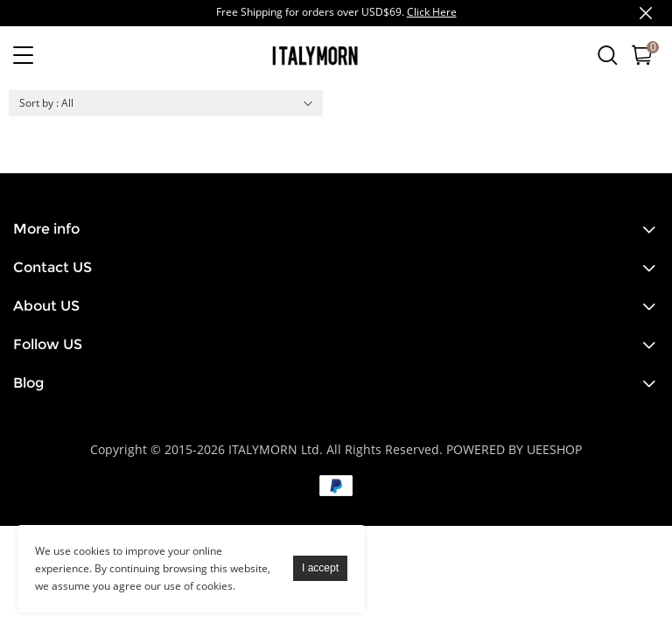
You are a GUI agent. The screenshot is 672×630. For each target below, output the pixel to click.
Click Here (432, 12)
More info (46, 229)
